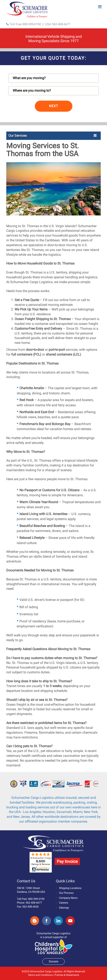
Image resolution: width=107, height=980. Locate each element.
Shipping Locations (69, 888)
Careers (62, 903)
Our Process (65, 893)
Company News (67, 898)
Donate (53, 961)
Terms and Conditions (40, 975)
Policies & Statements (67, 975)
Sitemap (62, 908)
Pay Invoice (67, 861)
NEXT (54, 106)
